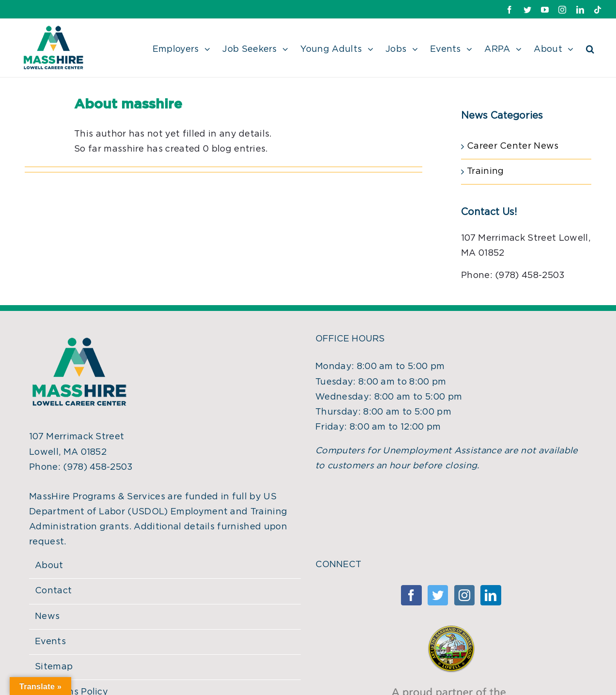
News (47, 617)
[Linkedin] (491, 595)
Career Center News (513, 146)
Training (485, 171)
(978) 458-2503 (98, 467)
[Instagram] (464, 595)
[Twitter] (438, 595)
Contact (53, 591)
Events (50, 642)
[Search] (590, 48)
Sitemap (54, 667)
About (49, 566)
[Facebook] (411, 595)
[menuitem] (188, 48)
